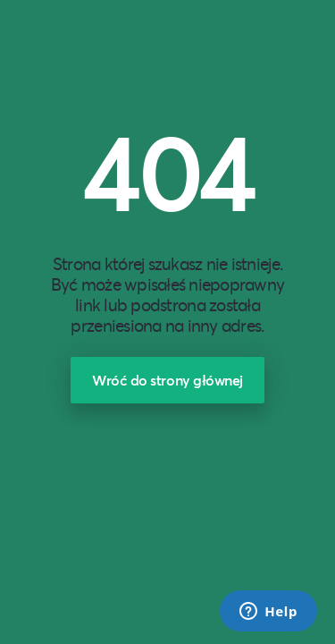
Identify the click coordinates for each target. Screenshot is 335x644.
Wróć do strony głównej (167, 380)
